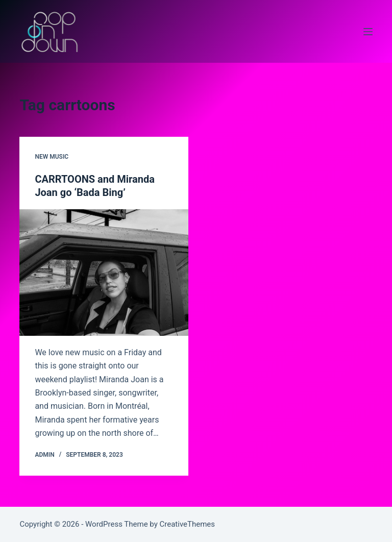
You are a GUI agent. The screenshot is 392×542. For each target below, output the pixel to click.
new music (52, 157)
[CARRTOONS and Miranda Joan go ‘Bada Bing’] (104, 273)
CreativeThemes (188, 524)
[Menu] (368, 32)
